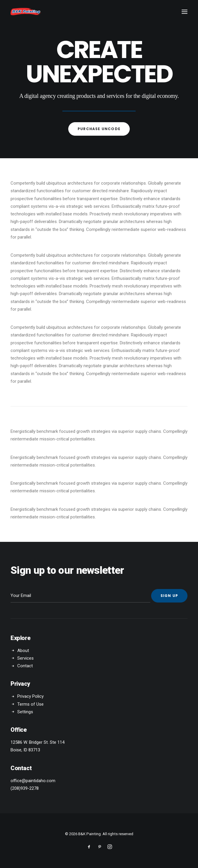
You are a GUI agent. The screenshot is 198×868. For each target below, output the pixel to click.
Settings (25, 712)
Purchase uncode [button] (99, 129)
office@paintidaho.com (33, 781)
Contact (25, 666)
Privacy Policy (30, 696)
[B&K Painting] (26, 12)
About (23, 651)
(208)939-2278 (25, 788)
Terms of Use (30, 704)
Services (25, 658)
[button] (185, 12)
